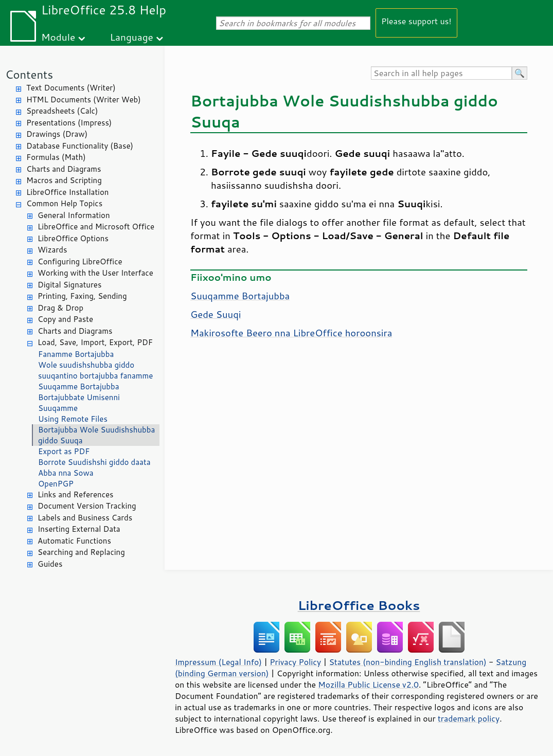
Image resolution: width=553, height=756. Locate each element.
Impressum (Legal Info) (218, 662)
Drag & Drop (60, 308)
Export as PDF (64, 451)
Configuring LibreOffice (80, 262)
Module (58, 37)
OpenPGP (56, 484)
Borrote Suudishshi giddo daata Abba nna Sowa (94, 467)
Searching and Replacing (81, 552)
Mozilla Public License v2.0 (368, 685)
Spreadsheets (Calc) (62, 111)
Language (132, 37)
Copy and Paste (65, 319)
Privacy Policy (295, 662)
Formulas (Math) (56, 157)
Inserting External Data (79, 529)
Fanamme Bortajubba (76, 354)
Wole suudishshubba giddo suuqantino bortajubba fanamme (95, 370)
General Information (74, 215)
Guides (50, 564)
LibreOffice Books (359, 605)
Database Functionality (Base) (80, 146)
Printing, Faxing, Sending (82, 296)
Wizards (52, 250)
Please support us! (416, 21)
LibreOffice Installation (67, 192)
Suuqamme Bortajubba (79, 386)
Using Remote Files (73, 419)
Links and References (75, 494)
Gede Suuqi (216, 314)
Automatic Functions (74, 541)
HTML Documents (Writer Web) (84, 100)
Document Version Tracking (87, 506)
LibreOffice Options (73, 238)
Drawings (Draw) (57, 134)
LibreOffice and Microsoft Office (96, 227)
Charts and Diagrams (64, 169)
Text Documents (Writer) (71, 88)
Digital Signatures (69, 285)
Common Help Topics (64, 203)
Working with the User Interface (95, 273)
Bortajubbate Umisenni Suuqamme (79, 403)
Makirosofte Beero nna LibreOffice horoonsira (291, 333)
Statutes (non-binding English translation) (407, 662)
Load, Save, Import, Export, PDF (95, 342)
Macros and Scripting (64, 180)
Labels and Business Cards (85, 518)
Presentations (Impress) (69, 123)
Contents (29, 74)
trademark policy (469, 718)
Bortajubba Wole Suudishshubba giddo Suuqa (96, 435)
